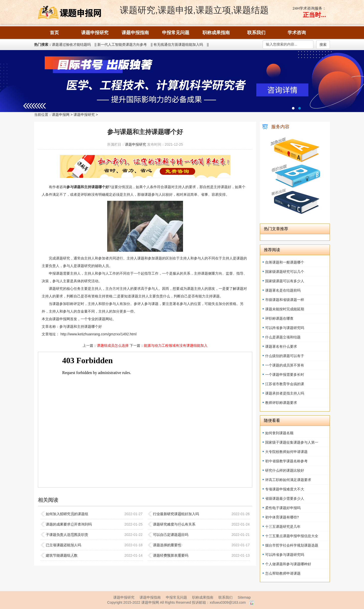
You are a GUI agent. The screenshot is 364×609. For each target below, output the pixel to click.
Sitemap (244, 597)
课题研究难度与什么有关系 (174, 524)
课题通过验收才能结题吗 (71, 45)
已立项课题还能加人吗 (63, 545)
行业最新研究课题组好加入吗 (176, 514)
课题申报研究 (84, 115)
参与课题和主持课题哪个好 (81, 327)
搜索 (323, 45)
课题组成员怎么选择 (113, 345)
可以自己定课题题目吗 (171, 535)
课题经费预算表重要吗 (171, 555)
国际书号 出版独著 (182, 81)
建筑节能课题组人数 (62, 555)
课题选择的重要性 (167, 545)
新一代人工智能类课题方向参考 (122, 45)
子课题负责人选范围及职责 (67, 535)
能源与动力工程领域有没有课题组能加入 (176, 345)
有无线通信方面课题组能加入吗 (178, 45)
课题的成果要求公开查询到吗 (69, 524)
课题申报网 (61, 115)
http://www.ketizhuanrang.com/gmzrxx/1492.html (98, 334)
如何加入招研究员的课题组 (67, 514)
